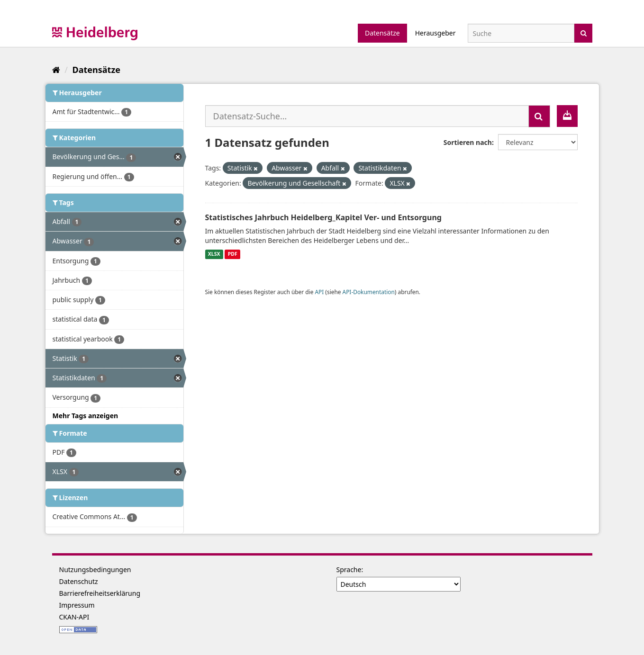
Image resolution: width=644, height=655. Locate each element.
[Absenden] (584, 32)
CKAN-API (74, 617)
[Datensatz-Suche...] (367, 116)
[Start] (56, 70)
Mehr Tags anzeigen (86, 416)
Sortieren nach (468, 142)
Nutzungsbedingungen (95, 570)
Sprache (349, 570)
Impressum (77, 605)
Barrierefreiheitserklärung (100, 593)
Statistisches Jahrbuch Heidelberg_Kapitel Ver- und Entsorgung (323, 217)
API (319, 292)
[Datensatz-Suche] (521, 33)
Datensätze (382, 33)
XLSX (214, 254)
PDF (233, 254)
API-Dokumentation (369, 292)
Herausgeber (435, 33)
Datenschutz (79, 581)
